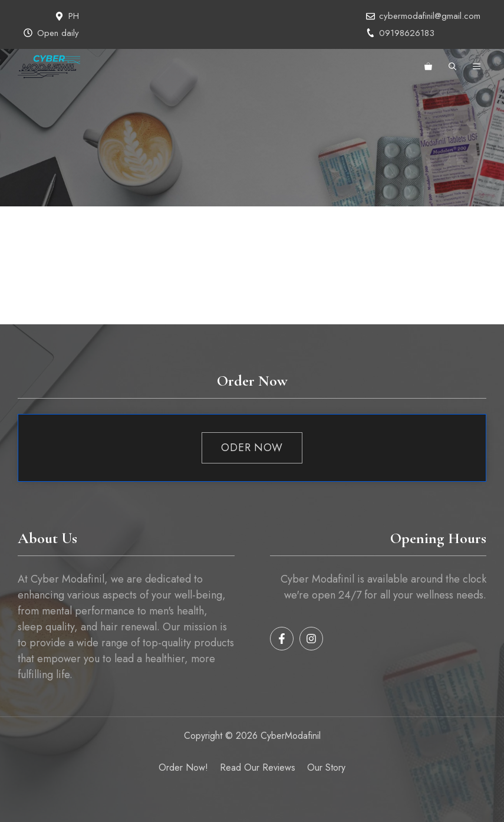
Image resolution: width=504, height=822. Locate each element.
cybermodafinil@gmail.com (430, 16)
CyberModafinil (289, 736)
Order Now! (183, 767)
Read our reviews (258, 767)
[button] (452, 67)
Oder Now (252, 448)
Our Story (326, 767)
